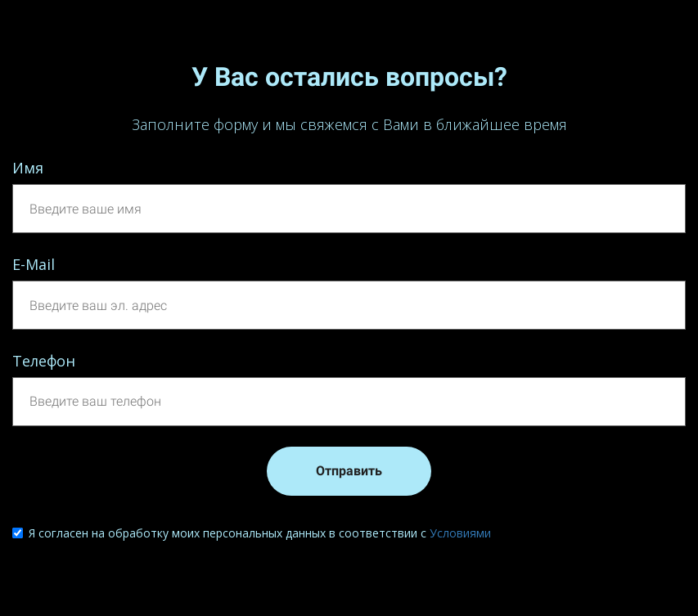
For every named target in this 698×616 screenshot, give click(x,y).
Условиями (460, 533)
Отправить (349, 471)
